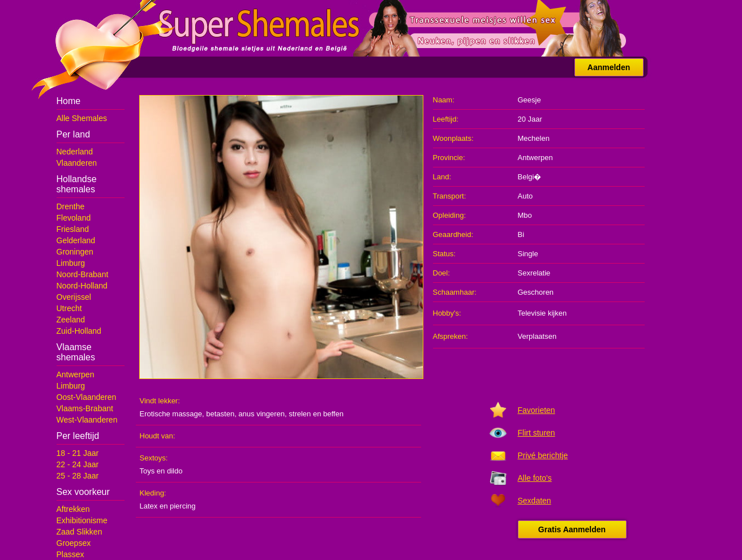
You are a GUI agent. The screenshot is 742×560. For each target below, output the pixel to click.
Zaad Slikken (80, 532)
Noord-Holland (82, 286)
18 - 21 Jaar (78, 453)
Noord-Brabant (83, 274)
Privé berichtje (543, 455)
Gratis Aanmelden (572, 529)
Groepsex (74, 543)
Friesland (73, 229)
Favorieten (537, 410)
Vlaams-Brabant (85, 408)
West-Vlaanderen (87, 420)
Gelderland (76, 240)
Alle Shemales (82, 118)
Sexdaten (535, 501)
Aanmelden (609, 67)
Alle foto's (535, 478)
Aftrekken (73, 509)
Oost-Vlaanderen (87, 397)
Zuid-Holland (79, 331)
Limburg (71, 263)
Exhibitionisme (82, 520)
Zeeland (71, 320)
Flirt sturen (537, 433)
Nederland (75, 152)
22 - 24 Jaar (78, 464)
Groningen (75, 252)
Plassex (70, 554)
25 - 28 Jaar (78, 476)
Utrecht (69, 308)
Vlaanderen (77, 163)
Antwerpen (76, 374)
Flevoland (74, 218)
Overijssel (74, 297)
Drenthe (71, 206)
